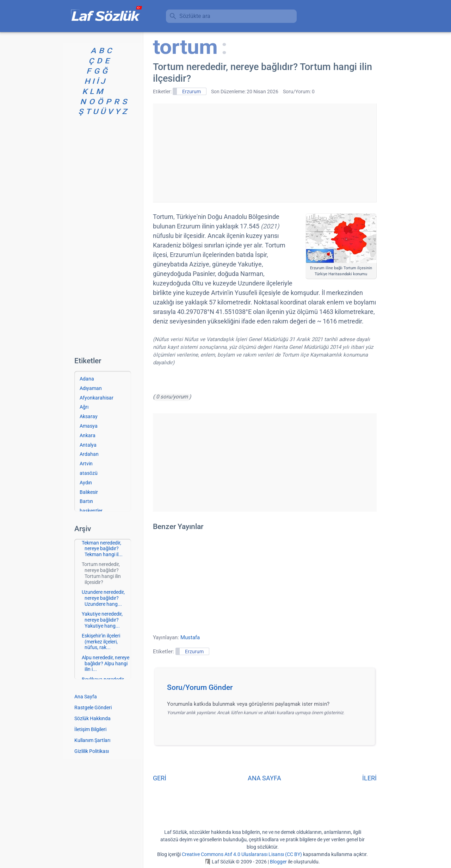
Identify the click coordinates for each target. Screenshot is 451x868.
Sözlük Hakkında (92, 718)
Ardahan (89, 454)
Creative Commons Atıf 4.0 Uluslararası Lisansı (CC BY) (242, 854)
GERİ (160, 778)
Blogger (278, 862)
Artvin (86, 464)
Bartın (86, 501)
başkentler (91, 511)
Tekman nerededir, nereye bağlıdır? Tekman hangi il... (102, 549)
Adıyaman (91, 388)
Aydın (86, 483)
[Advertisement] (265, 153)
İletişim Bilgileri (90, 729)
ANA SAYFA (264, 778)
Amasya (89, 426)
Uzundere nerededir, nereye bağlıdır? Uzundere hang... (103, 598)
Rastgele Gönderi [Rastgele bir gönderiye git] (93, 707)
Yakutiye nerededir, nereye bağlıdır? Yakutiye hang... (102, 620)
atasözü (89, 473)
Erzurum (191, 92)
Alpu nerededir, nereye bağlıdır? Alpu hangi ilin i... (106, 663)
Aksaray (89, 416)
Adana (87, 379)
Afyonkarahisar (97, 398)
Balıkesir (89, 492)
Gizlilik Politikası (92, 751)
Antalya (88, 445)
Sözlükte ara (195, 16)
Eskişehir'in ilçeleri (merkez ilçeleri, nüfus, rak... (101, 642)
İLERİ (369, 778)
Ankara (88, 435)
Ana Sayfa (86, 697)
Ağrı (84, 407)
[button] (267, 690)
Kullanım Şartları (92, 740)
